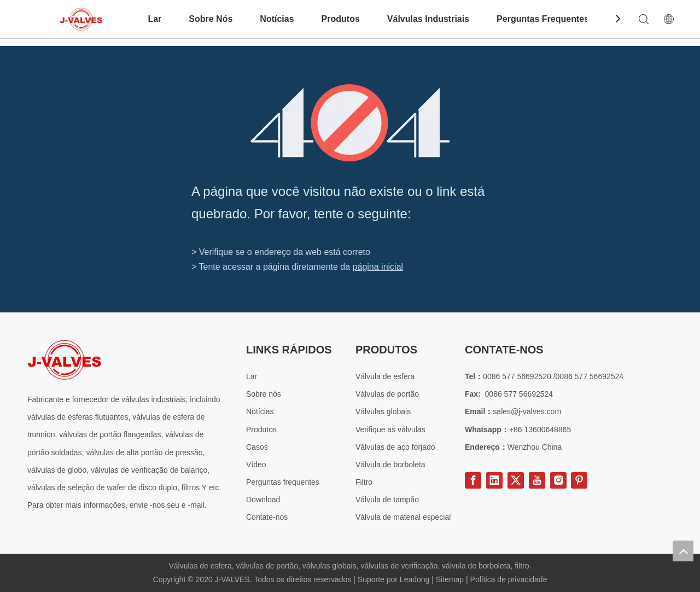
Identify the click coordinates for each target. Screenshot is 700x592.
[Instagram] (558, 480)
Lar (154, 19)
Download (263, 500)
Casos (257, 447)
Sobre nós (264, 394)
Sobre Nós (211, 19)
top (683, 551)
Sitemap (451, 579)
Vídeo (256, 465)
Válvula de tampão (387, 500)
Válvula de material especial (403, 517)
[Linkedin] (494, 480)
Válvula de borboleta (390, 465)
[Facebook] (473, 480)
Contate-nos (267, 517)
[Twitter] (516, 480)
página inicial (378, 267)
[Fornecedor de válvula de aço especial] (64, 360)
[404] (350, 123)
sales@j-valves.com (527, 411)
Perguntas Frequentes (543, 19)
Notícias (277, 19)
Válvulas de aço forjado (395, 447)
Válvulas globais (383, 411)
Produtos (341, 19)
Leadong (416, 579)
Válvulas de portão (387, 394)
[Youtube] (537, 480)
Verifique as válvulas (390, 430)
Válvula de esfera (385, 376)
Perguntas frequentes (283, 482)
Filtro (364, 482)
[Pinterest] (579, 480)
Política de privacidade (509, 579)
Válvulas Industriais (428, 19)
